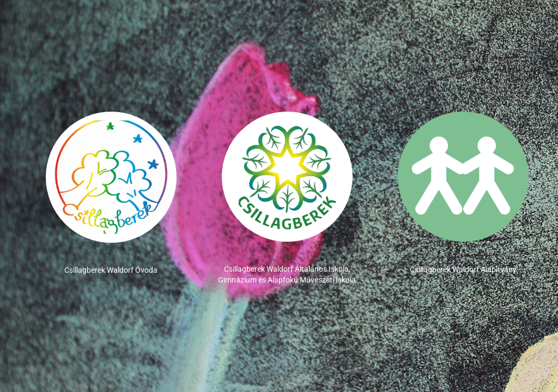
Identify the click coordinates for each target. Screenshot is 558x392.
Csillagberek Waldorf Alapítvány (463, 269)
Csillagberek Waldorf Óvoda (111, 270)
